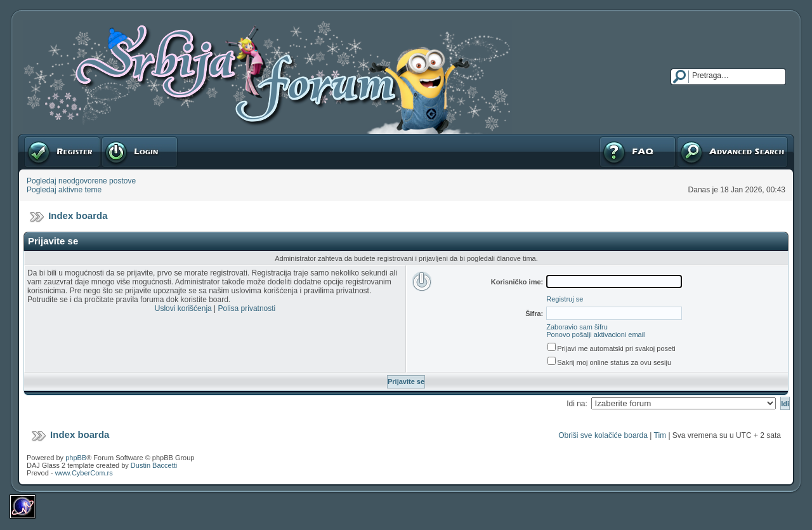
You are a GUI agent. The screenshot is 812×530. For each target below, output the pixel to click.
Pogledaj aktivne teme (64, 190)
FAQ (638, 152)
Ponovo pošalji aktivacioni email (595, 335)
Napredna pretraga (732, 152)
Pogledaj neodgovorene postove (81, 181)
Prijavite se (140, 152)
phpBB (76, 458)
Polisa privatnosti (247, 308)
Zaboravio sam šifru (577, 327)
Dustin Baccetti (154, 465)
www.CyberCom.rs (84, 473)
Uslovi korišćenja (183, 308)
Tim (660, 435)
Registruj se (62, 152)
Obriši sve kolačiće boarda (603, 435)
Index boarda (78, 215)
